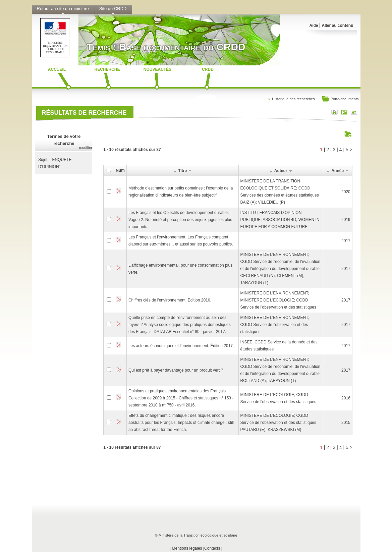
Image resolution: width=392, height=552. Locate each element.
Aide (314, 25)
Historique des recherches (293, 99)
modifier (86, 148)
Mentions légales (187, 548)
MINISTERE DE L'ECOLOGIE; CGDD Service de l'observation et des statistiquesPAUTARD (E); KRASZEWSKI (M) (278, 423)
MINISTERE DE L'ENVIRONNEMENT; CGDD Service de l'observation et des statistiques (275, 325)
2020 (346, 192)
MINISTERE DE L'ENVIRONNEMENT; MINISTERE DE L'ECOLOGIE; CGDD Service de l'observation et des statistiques (278, 300)
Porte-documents (340, 99)
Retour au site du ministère (63, 9)
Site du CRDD (113, 9)
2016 (346, 398)
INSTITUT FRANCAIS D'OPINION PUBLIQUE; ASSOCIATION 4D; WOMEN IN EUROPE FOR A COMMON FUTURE (280, 220)
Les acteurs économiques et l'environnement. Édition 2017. (181, 346)
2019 (346, 220)
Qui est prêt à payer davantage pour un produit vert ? (176, 370)
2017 (346, 241)
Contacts (212, 548)
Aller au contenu (337, 25)
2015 (346, 423)
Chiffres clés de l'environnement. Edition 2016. (170, 300)
